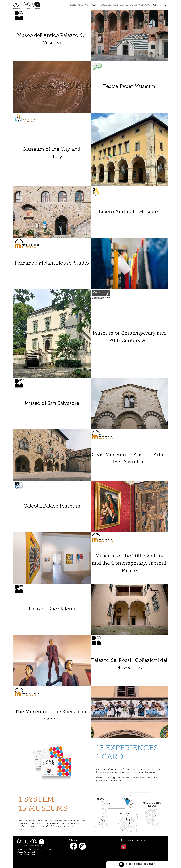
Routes (124, 5)
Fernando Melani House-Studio (52, 263)
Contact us (145, 5)
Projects (106, 5)
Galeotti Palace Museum (52, 506)
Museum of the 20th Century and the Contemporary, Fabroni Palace (129, 563)
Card (116, 5)
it (162, 5)
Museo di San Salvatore (52, 403)
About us (83, 5)
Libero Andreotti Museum (129, 212)
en (166, 5)
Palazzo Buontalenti (52, 609)
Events (134, 5)
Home (73, 5)
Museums (95, 5)
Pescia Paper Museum (129, 86)
